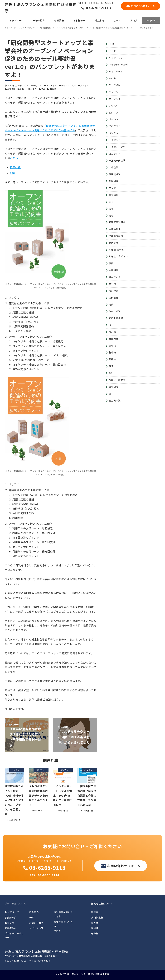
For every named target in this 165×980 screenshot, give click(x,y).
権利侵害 (114, 291)
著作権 (53, 89)
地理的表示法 (116, 236)
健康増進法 (115, 174)
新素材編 (15, 167)
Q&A (32, 917)
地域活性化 (115, 229)
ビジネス (114, 113)
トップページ (12, 912)
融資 (111, 366)
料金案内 (34, 912)
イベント (114, 51)
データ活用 (115, 85)
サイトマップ (36, 928)
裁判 (111, 373)
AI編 (12, 173)
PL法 (111, 44)
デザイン (114, 92)
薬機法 (112, 359)
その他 (112, 78)
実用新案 (114, 243)
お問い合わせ (36, 923)
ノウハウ (114, 106)
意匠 (111, 263)
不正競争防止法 (117, 160)
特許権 (95, 912)
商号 (111, 202)
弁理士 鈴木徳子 (117, 250)
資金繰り (114, 387)
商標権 (95, 928)
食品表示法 (115, 400)
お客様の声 (11, 928)
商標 (111, 209)
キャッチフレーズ (118, 58)
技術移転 (114, 270)
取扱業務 (9, 923)
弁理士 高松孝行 (28, 89)
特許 (43, 89)
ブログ (57, 931)
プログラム (115, 126)
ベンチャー (52, 85)
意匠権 (95, 923)
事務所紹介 (11, 917)
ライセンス (115, 140)
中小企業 (114, 167)
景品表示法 (115, 277)
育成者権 (114, 339)
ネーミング (115, 99)
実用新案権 (97, 917)
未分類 (112, 284)
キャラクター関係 (118, 64)
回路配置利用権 (117, 222)
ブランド (114, 119)
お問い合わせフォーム (143, 6)
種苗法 (112, 332)
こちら (14, 158)
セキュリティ (116, 71)
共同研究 (85, 85)
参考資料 (11, 89)
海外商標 (114, 298)
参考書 (112, 188)
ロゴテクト (115, 154)
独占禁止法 (115, 311)
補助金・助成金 (117, 380)
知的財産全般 (116, 318)
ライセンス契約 (68, 85)
